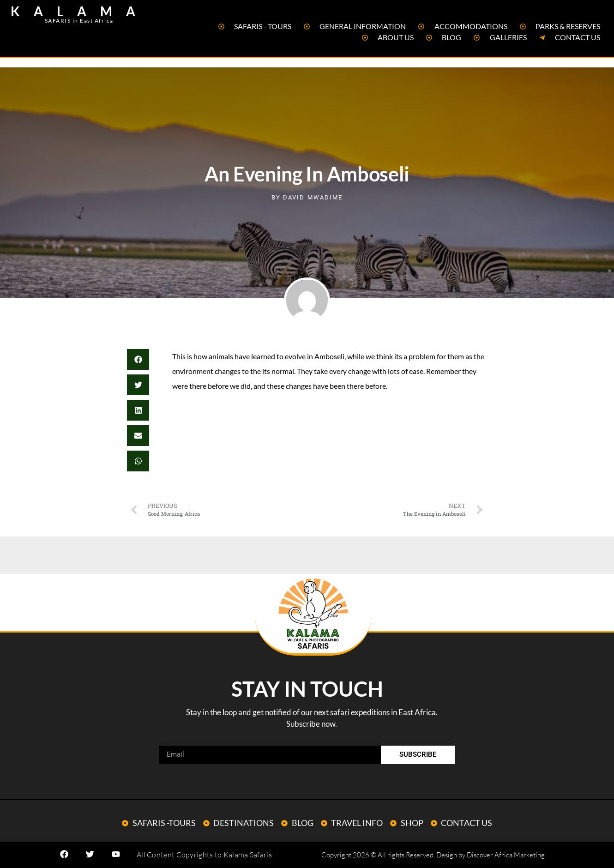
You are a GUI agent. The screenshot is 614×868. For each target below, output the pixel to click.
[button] (138, 359)
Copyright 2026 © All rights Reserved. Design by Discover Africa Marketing (433, 855)
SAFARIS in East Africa (79, 21)
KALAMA (80, 11)
